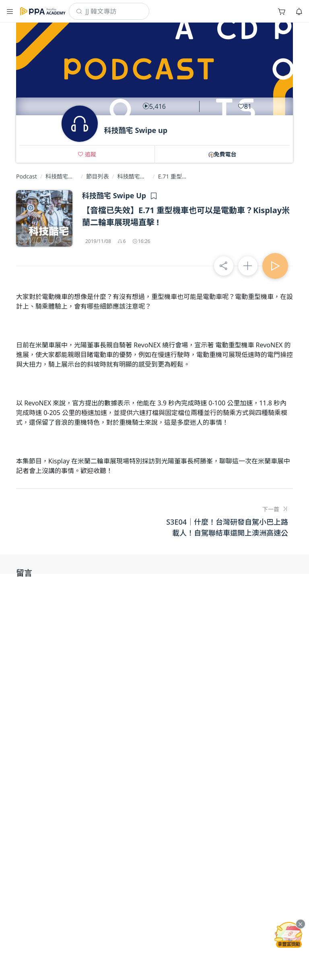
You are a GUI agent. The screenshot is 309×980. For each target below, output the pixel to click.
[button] (10, 11)
